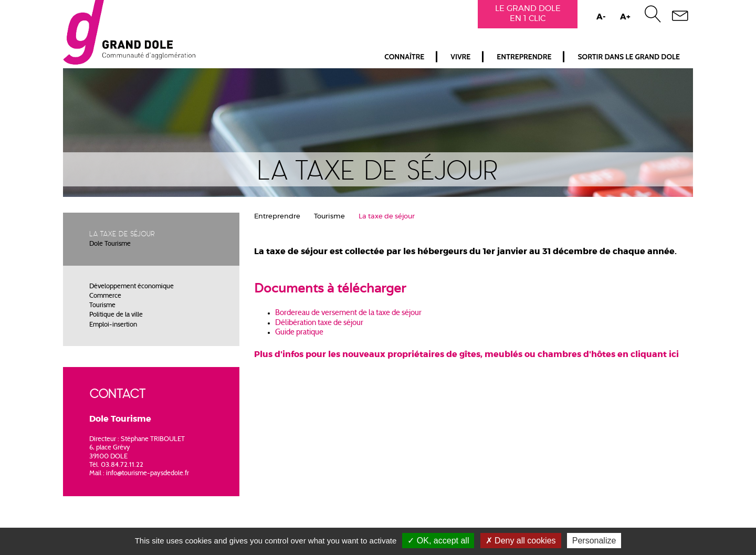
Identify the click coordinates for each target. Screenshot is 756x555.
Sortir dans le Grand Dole (629, 57)
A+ (625, 17)
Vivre (460, 57)
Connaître (404, 57)
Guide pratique (299, 333)
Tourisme (102, 306)
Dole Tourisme (110, 244)
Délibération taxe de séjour (319, 323)
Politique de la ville (116, 315)
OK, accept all (438, 541)
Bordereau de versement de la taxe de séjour (349, 313)
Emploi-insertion (113, 325)
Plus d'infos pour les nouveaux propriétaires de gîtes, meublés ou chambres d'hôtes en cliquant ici (466, 354)
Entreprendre (524, 57)
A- (601, 17)
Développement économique (132, 287)
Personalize (594, 541)
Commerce (105, 296)
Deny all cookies (521, 541)
